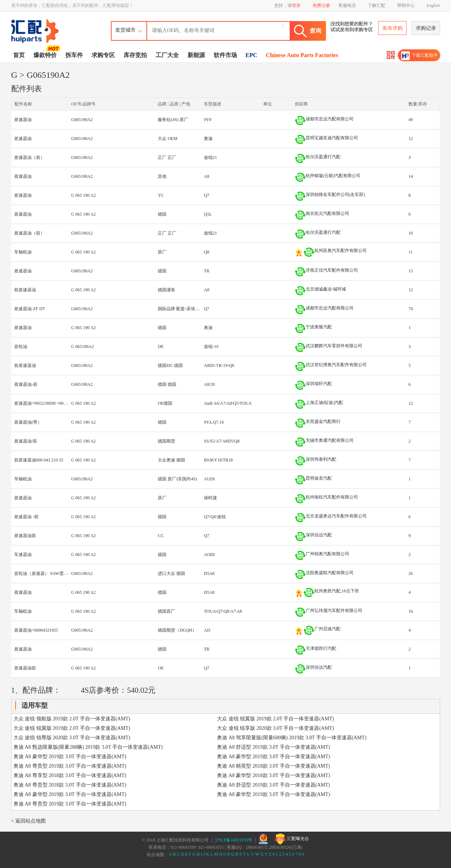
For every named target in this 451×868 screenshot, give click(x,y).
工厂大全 (167, 55)
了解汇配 (376, 5)
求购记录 (426, 28)
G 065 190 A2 (84, 195)
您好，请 (287, 5)
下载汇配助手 (420, 56)
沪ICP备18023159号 (234, 840)
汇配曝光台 (292, 839)
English (433, 5)
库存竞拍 (135, 55)
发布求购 (392, 28)
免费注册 (321, 5)
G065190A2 (82, 120)
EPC (251, 55)
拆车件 (74, 55)
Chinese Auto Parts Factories (302, 55)
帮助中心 (406, 5)
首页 (19, 55)
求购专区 (103, 55)
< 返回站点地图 (29, 821)
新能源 (196, 55)
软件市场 (225, 55)
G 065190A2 (82, 347)
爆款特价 (46, 55)
